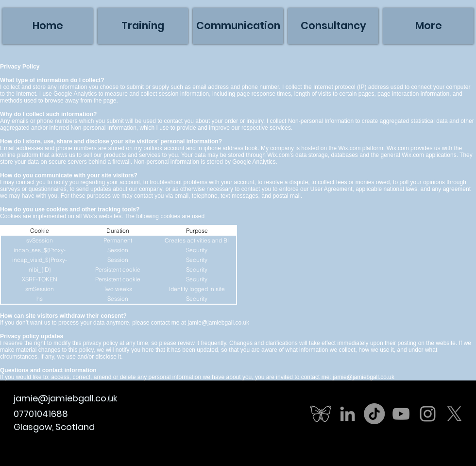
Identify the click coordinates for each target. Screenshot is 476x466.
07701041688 (41, 414)
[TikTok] (374, 414)
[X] (454, 414)
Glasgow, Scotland (54, 427)
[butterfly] (321, 414)
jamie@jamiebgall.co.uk (218, 323)
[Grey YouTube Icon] (401, 414)
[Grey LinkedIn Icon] (348, 414)
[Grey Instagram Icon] (428, 414)
